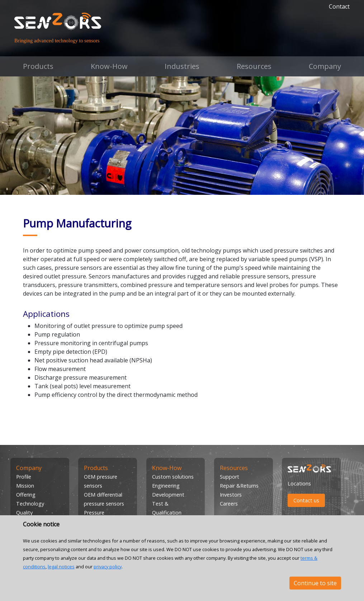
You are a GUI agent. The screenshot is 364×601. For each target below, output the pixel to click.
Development (168, 495)
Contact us (306, 500)
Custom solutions (173, 477)
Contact (339, 6)
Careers (229, 504)
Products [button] (38, 66)
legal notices (61, 567)
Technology (30, 504)
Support (230, 477)
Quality (24, 513)
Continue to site (315, 583)
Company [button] (325, 66)
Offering (26, 495)
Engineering (166, 486)
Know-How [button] (109, 66)
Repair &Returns (239, 486)
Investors (231, 495)
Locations (299, 483)
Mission (25, 486)
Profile (24, 477)
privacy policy (108, 567)
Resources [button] (254, 66)
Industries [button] (182, 66)
